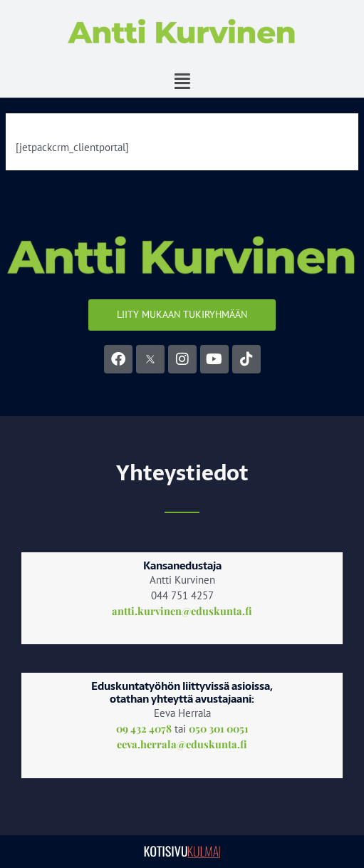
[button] (182, 81)
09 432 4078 (144, 728)
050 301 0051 (219, 728)
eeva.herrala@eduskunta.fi (182, 744)
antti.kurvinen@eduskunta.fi (182, 611)
